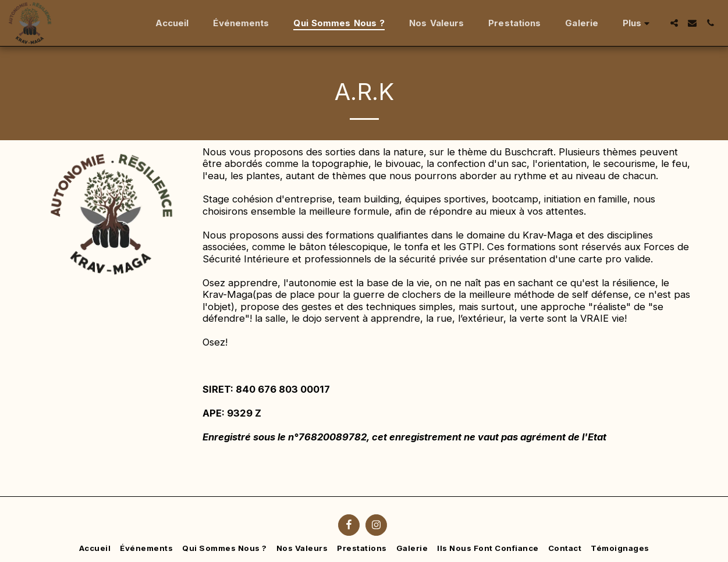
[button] (674, 23)
